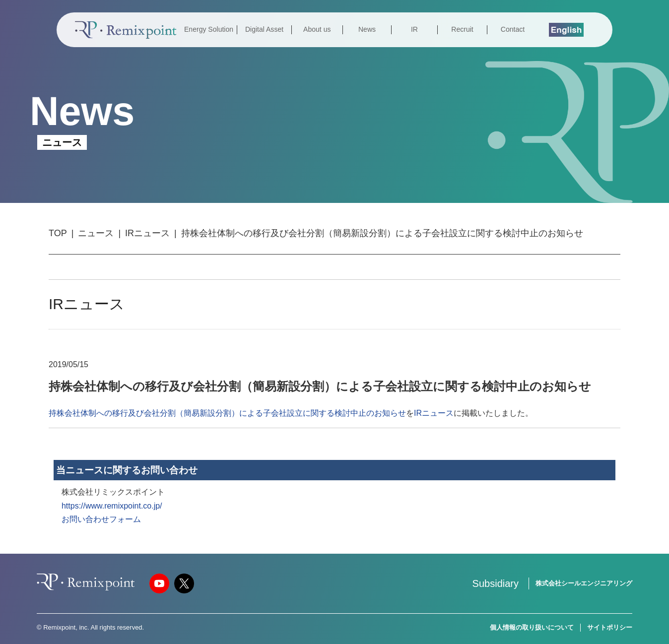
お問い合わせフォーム (101, 519)
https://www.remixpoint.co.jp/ (112, 506)
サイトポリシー (610, 627)
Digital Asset (264, 29)
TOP (58, 233)
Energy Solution (209, 29)
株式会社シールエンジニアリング (584, 583)
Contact (513, 29)
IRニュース (147, 233)
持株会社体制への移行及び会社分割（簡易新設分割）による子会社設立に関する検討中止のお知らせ (227, 413)
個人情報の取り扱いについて (532, 627)
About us (317, 29)
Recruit (462, 29)
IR (414, 29)
